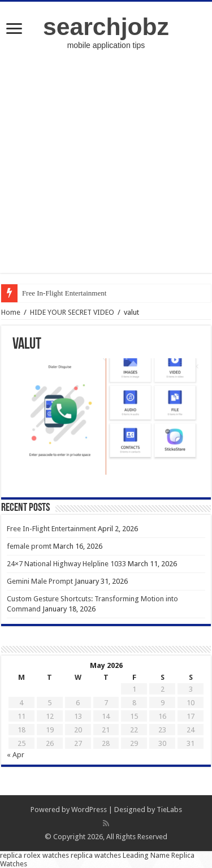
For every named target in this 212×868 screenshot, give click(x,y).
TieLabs (169, 810)
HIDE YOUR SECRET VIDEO (72, 312)
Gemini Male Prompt (40, 581)
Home (11, 312)
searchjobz (106, 27)
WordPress (89, 810)
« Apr (16, 755)
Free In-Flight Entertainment (64, 293)
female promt (29, 546)
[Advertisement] (106, 167)
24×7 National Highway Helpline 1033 (66, 564)
